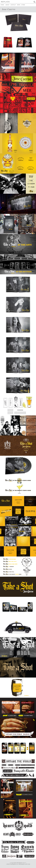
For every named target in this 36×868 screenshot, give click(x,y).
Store (23, 5)
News (19, 5)
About (7, 5)
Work (2, 5)
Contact (13, 5)
